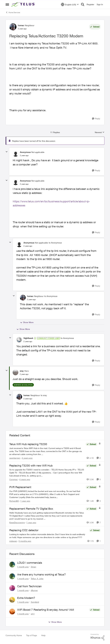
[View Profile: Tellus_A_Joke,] (12, 576)
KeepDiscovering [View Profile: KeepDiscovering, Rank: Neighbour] (17, 522)
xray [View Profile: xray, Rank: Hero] (22, 371)
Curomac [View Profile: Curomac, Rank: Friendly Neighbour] (14, 479)
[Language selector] (70, 4)
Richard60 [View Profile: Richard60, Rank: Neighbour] (14, 501)
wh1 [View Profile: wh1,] (33, 614)
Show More (27, 322)
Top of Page (32, 635)
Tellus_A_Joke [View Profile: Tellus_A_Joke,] (37, 579)
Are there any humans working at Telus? (41, 574)
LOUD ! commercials (30, 563)
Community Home (14, 635)
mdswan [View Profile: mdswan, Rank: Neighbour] (13, 541)
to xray (44, 395)
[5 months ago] (24, 541)
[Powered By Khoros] (98, 637)
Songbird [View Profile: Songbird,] (35, 602)
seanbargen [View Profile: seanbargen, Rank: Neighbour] (15, 458)
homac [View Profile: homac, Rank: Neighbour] (21, 25)
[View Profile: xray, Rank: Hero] (15, 372)
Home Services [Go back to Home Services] (13, 12)
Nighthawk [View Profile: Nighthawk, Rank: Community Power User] (28, 338)
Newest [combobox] (100, 132)
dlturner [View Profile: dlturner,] (34, 590)
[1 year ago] (25, 501)
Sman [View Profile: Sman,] (33, 567)
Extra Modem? (26, 598)
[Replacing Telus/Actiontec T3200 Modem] (24, 156)
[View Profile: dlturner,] (12, 588)
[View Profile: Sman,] (12, 565)
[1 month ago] (23, 567)
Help (43, 635)
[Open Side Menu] (7, 4)
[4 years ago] (27, 458)
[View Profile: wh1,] (12, 612)
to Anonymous (55, 243)
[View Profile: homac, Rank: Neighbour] (13, 27)
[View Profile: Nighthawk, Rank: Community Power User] (19, 340)
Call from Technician (29, 586)
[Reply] (96, 119)
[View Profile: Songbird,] (12, 600)
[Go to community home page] (23, 4)
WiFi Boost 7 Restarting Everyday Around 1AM (46, 610)
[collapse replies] (7, 152)
